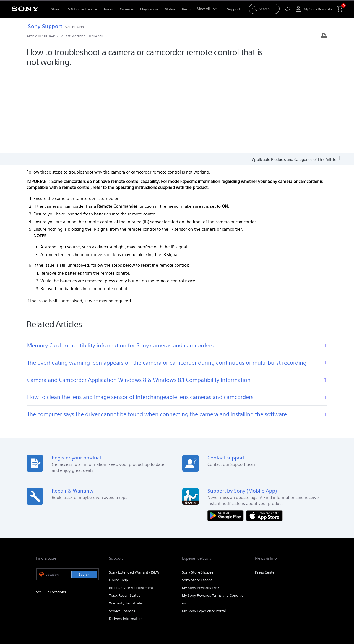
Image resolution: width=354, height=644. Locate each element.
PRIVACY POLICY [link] (84, 604)
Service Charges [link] (122, 529)
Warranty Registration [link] (127, 521)
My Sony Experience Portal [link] (204, 529)
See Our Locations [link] (51, 510)
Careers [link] (288, 564)
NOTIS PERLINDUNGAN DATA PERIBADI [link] (64, 609)
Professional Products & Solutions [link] (220, 564)
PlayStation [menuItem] (149, 9)
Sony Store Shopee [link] (198, 491)
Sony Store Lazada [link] (197, 498)
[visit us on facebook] (277, 578)
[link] (46, 579)
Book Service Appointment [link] (131, 506)
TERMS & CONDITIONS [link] (52, 604)
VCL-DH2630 (75, 27)
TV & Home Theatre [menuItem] (81, 9)
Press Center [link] (265, 491)
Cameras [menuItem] (127, 9)
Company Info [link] (265, 564)
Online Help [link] (119, 498)
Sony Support (44, 26)
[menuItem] (233, 9)
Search (84, 493)
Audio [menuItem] (108, 9)
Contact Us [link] (309, 564)
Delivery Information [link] (126, 537)
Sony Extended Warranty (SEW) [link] (135, 491)
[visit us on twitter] (300, 578)
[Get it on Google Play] (227, 433)
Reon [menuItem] (186, 9)
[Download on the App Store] (264, 433)
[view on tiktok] (312, 578)
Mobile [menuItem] (170, 9)
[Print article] (324, 36)
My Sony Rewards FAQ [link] (201, 506)
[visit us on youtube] (265, 578)
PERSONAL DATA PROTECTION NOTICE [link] (126, 604)
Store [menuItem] (55, 9)
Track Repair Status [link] (125, 514)
